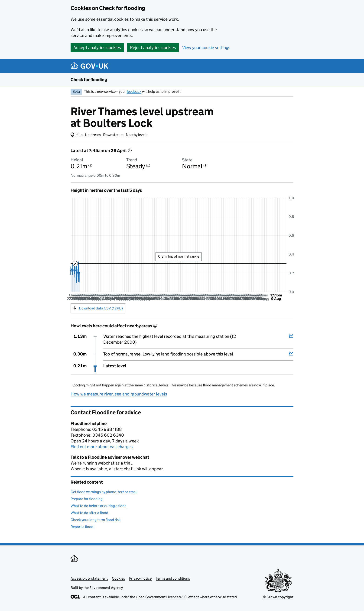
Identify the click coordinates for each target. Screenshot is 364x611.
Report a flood (82, 527)
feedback (134, 91)
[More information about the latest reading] (130, 150)
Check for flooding (89, 80)
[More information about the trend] (148, 166)
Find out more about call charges (102, 447)
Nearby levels (136, 135)
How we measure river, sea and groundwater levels (119, 394)
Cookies (118, 578)
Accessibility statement (89, 578)
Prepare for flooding (87, 499)
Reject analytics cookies (153, 48)
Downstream (113, 135)
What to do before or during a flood (99, 506)
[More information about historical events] (155, 326)
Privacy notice (140, 578)
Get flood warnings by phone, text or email (104, 492)
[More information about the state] (205, 166)
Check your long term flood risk (96, 520)
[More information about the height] (90, 166)
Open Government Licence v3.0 (161, 597)
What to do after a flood (89, 513)
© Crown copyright (278, 597)
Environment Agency (106, 588)
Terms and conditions (173, 578)
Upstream (93, 135)
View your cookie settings (206, 48)
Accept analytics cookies (97, 48)
